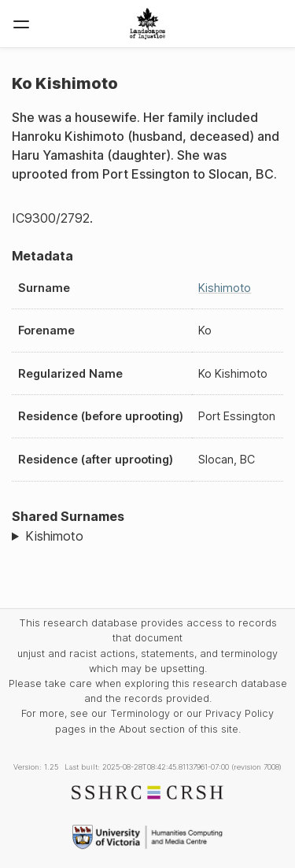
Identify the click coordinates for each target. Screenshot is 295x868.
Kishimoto (225, 288)
